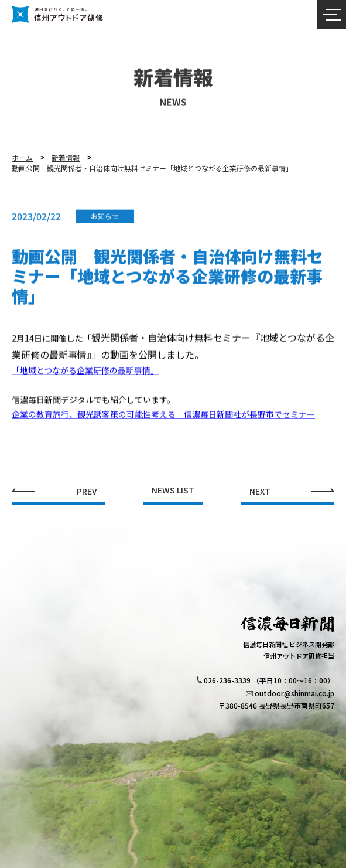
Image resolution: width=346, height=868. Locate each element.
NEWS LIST (173, 491)
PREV (87, 491)
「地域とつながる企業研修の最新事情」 (85, 375)
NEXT (260, 491)
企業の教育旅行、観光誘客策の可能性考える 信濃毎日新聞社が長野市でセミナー (163, 418)
